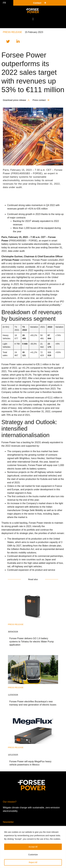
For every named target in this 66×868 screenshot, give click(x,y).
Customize (33, 855)
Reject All (33, 862)
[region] (33, 847)
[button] (33, 19)
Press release (12, 32)
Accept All (33, 847)
